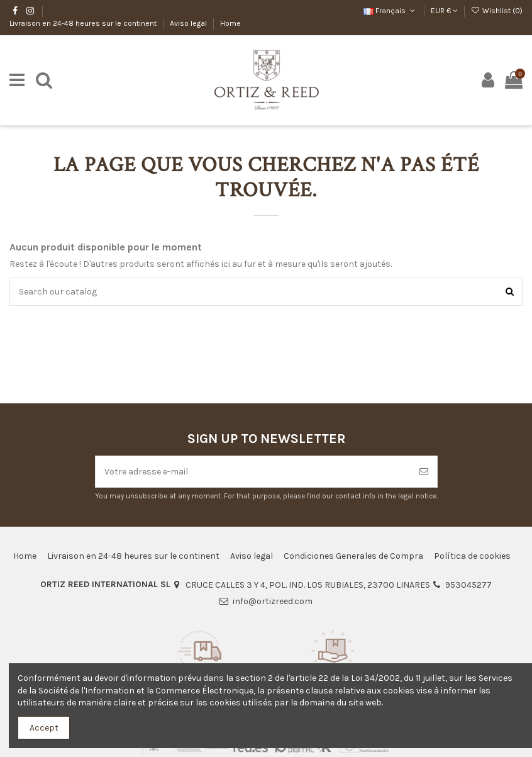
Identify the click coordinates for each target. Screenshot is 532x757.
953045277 (468, 585)
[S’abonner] (424, 472)
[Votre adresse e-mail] (253, 472)
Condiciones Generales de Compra (353, 556)
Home (230, 23)
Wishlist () (497, 11)
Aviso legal (189, 23)
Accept (44, 728)
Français (390, 11)
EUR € (444, 11)
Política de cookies (472, 556)
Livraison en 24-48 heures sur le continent (84, 23)
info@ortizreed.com (273, 601)
